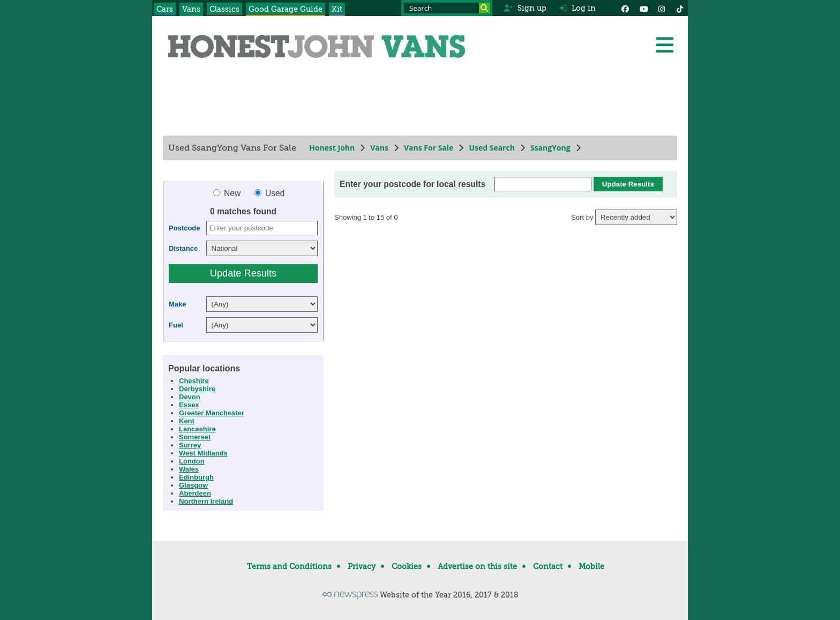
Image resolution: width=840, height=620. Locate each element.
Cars (165, 9)
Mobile (591, 566)
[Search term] (447, 8)
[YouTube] (643, 8)
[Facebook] (625, 8)
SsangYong (550, 148)
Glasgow (193, 485)
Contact (548, 566)
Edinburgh (196, 477)
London (192, 461)
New (228, 193)
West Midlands (203, 453)
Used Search (492, 148)
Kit (337, 9)
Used (270, 193)
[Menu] (664, 45)
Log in (577, 8)
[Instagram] (662, 8)
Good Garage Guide (286, 9)
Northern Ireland (206, 501)
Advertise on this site (477, 566)
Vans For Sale (429, 148)
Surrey (190, 445)
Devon (190, 397)
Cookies (407, 566)
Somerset (195, 437)
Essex (189, 405)
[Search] (484, 8)
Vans (191, 9)
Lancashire (197, 429)
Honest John (332, 148)
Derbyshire (197, 389)
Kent (187, 421)
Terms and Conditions (289, 566)
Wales (189, 469)
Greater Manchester (212, 413)
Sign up (525, 8)
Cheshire (194, 381)
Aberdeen (195, 493)
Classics (224, 9)
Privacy (362, 566)
